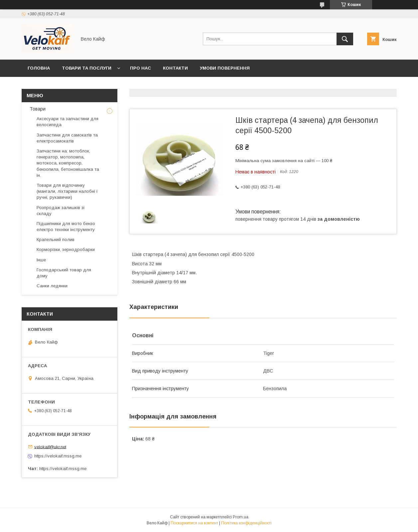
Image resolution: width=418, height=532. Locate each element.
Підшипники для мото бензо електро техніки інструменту (66, 227)
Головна (39, 68)
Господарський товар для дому (64, 273)
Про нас (140, 68)
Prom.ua (241, 517)
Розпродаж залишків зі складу (61, 211)
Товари (37, 109)
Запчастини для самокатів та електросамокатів (67, 138)
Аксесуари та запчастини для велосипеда (68, 122)
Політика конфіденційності (246, 523)
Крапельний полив (56, 240)
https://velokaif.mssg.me (58, 456)
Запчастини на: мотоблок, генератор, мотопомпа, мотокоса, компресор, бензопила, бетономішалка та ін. (68, 163)
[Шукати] (345, 39)
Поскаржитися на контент (194, 523)
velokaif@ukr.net (50, 447)
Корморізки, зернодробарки (66, 250)
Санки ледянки (52, 286)
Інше (41, 260)
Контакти (175, 68)
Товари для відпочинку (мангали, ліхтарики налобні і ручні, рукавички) (67, 191)
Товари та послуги (87, 68)
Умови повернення (225, 68)
